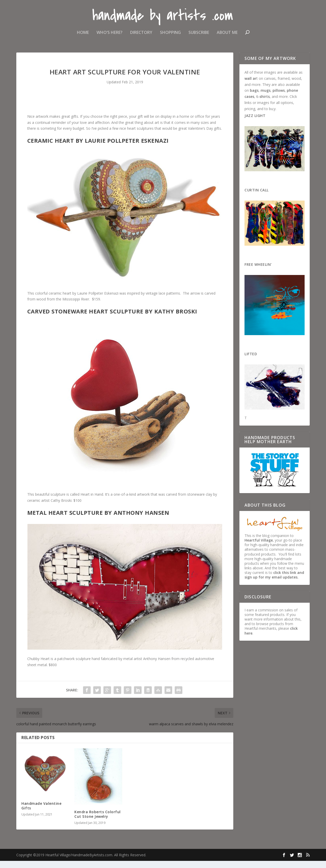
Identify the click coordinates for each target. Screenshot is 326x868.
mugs (266, 97)
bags (254, 97)
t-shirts (263, 104)
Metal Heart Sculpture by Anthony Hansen (98, 520)
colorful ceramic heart (53, 300)
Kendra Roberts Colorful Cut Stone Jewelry (98, 821)
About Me (227, 34)
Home (83, 34)
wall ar (250, 86)
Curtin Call (257, 197)
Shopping (170, 34)
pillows (279, 97)
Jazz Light (255, 123)
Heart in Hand (92, 501)
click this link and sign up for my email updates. (274, 582)
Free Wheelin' (258, 272)
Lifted (251, 361)
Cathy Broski (61, 508)
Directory (141, 34)
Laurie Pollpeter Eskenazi (98, 300)
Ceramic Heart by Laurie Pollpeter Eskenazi (98, 148)
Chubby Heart (38, 666)
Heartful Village (259, 547)
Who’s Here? (110, 34)
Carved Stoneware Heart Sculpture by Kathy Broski (112, 318)
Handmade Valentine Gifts (41, 813)
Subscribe (199, 34)
